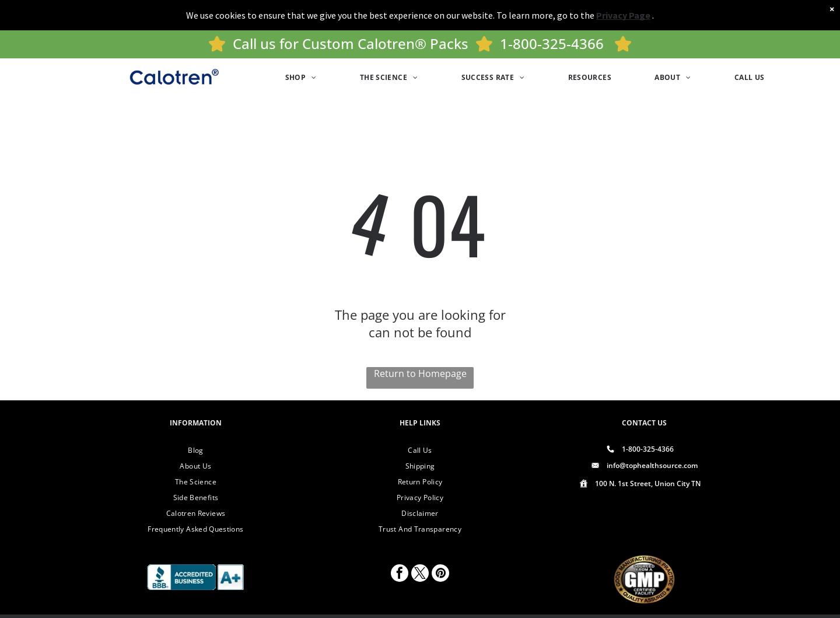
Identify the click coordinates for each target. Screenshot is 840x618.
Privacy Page (623, 15)
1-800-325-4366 (552, 43)
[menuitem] (301, 78)
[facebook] (400, 575)
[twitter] (420, 575)
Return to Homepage (420, 373)
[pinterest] (440, 575)
